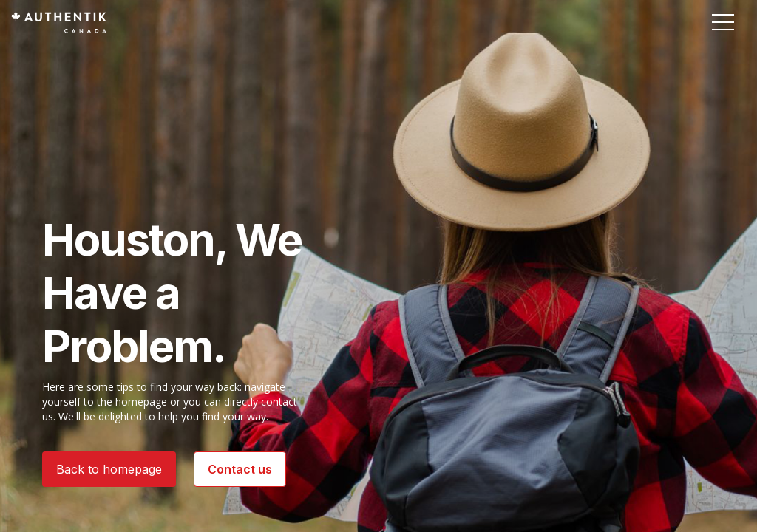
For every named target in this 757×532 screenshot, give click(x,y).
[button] (723, 22)
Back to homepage (109, 469)
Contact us (240, 469)
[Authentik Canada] (59, 22)
